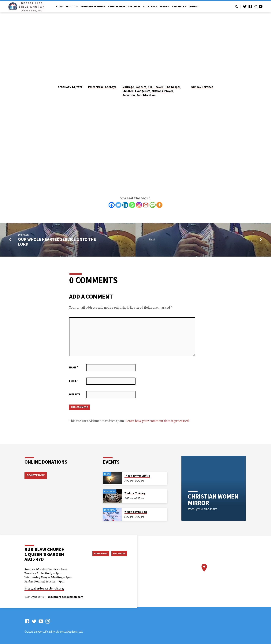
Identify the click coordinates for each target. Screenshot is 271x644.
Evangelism (143, 91)
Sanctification (146, 95)
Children (128, 91)
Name (74, 367)
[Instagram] (139, 205)
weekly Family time (136, 512)
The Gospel (173, 87)
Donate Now (36, 476)
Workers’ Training (135, 493)
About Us (72, 7)
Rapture (141, 87)
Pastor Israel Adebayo (102, 87)
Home (59, 7)
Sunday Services (202, 87)
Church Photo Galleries (124, 7)
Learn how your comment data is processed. (158, 422)
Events (164, 7)
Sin (150, 87)
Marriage (128, 87)
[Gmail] (146, 205)
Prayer (169, 91)
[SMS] (153, 205)
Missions (157, 91)
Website (75, 394)
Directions (96, 553)
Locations (150, 7)
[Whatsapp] (132, 205)
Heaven (159, 87)
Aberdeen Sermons (93, 7)
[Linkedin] (125, 205)
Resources (179, 7)
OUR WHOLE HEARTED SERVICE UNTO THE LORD (57, 242)
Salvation (129, 95)
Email (74, 381)
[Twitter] (118, 205)
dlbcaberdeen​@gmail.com (66, 597)
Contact (194, 7)
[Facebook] (112, 205)
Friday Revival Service (137, 476)
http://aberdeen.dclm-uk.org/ (44, 588)
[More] (159, 205)
